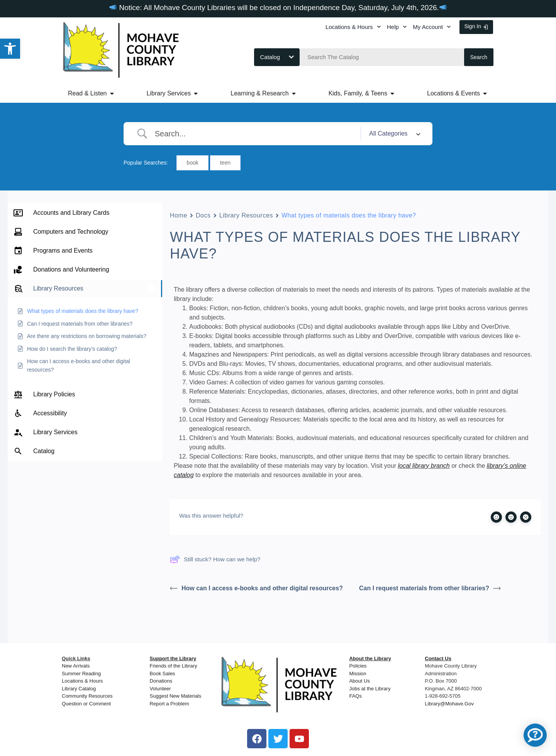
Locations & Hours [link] (353, 27)
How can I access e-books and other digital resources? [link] (256, 588)
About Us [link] (359, 681)
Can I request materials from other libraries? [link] (430, 588)
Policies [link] (358, 666)
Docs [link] (203, 215)
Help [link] (397, 27)
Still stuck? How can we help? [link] (215, 559)
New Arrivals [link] (76, 666)
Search (479, 57)
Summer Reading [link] (81, 674)
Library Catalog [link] (79, 689)
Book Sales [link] (163, 674)
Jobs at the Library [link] (370, 689)
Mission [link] (358, 674)
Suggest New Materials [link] (176, 696)
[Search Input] (255, 134)
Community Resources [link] (87, 696)
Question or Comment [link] (86, 704)
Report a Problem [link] (170, 704)
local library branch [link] (424, 466)
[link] (10, 49)
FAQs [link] (355, 696)
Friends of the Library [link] (174, 666)
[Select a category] (393, 134)
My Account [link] (432, 27)
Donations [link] (161, 681)
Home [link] (179, 215)
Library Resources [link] (246, 215)
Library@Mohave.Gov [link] (449, 704)
